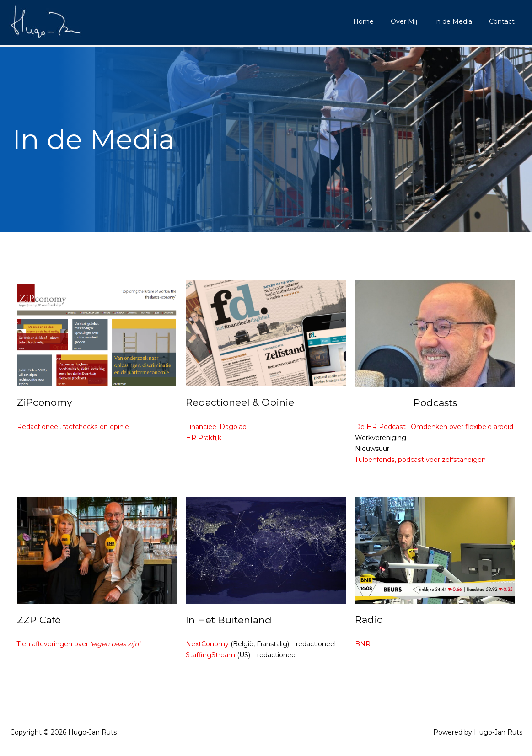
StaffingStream (210, 655)
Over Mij (414, 21)
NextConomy (207, 644)
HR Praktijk (204, 438)
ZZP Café (39, 620)
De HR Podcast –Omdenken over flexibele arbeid (434, 427)
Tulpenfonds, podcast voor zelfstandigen (420, 460)
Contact (504, 21)
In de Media (459, 21)
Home (378, 21)
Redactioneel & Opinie (240, 402)
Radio (369, 619)
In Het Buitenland (229, 620)
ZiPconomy (44, 402)
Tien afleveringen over (78, 644)
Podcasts (435, 403)
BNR (363, 644)
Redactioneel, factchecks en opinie (73, 427)
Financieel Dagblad (216, 427)
